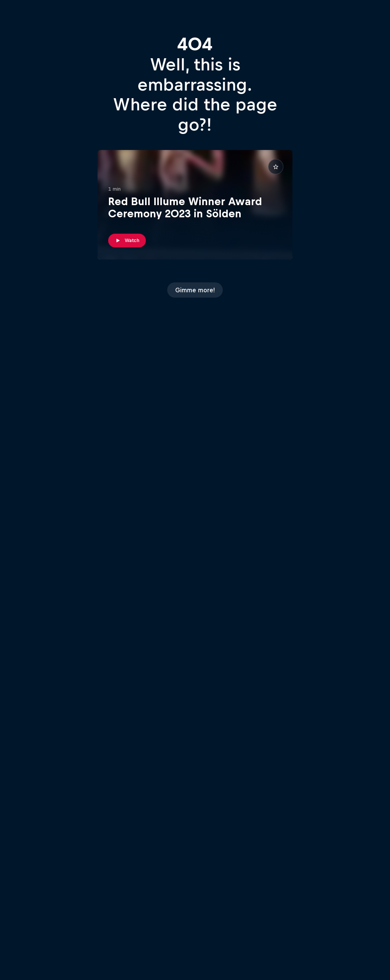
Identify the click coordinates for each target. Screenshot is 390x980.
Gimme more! (195, 290)
